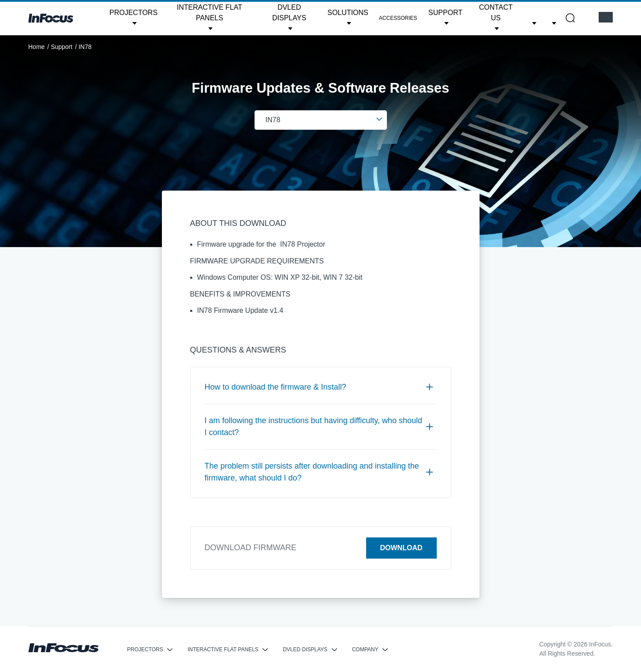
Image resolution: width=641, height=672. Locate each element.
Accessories (398, 18)
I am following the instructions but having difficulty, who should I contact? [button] (319, 426)
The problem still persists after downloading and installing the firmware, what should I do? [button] (319, 472)
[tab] (321, 387)
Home (36, 47)
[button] (133, 18)
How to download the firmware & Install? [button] (319, 387)
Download (401, 548)
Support (62, 47)
